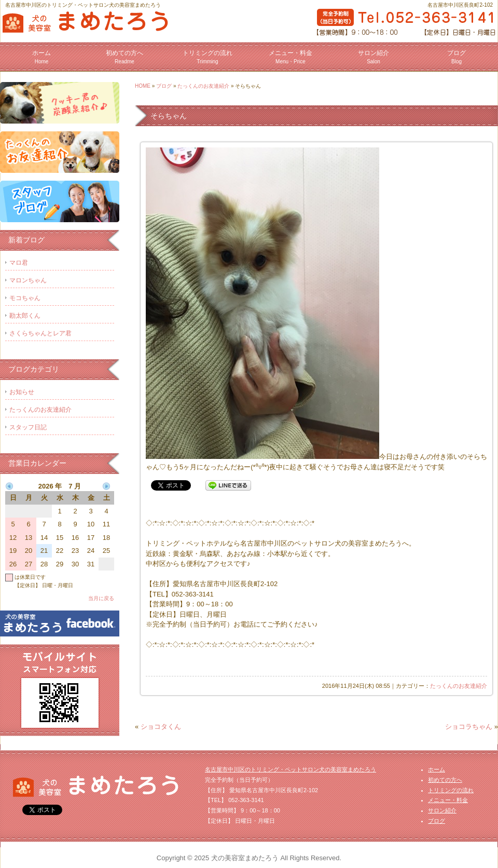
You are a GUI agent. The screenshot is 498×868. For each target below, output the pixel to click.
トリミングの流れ (208, 57)
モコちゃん (25, 298)
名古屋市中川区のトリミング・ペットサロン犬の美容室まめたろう (290, 769)
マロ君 (19, 263)
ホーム (41, 57)
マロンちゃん (28, 280)
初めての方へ (125, 57)
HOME (143, 86)
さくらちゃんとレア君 (40, 333)
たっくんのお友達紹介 (203, 86)
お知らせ (22, 392)
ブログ (457, 57)
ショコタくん (161, 727)
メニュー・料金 (290, 57)
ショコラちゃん (469, 727)
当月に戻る (101, 598)
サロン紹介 (374, 57)
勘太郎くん (25, 316)
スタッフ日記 (28, 427)
